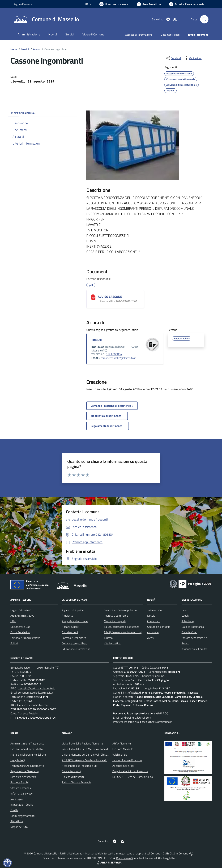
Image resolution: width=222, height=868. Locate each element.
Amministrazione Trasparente (27, 743)
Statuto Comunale (21, 788)
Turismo (108, 638)
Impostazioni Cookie (22, 805)
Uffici (13, 621)
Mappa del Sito (19, 827)
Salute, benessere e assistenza (122, 627)
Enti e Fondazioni (20, 632)
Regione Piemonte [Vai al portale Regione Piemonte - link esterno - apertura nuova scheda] (23, 4)
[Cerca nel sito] (204, 19)
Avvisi (37, 49)
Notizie (151, 616)
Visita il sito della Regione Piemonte (82, 743)
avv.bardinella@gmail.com (136, 718)
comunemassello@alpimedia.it (118, 358)
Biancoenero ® (125, 858)
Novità (25, 49)
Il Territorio (188, 621)
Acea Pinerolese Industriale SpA (80, 766)
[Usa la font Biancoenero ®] (114, 4)
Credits (14, 810)
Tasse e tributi (155, 610)
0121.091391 (24, 676)
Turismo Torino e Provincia (76, 782)
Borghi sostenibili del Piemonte (130, 771)
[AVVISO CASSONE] (93, 297)
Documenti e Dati (20, 627)
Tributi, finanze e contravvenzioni (123, 632)
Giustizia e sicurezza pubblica (120, 610)
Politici (14, 643)
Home (14, 49)
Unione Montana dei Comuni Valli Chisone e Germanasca (94, 755)
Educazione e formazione (76, 649)
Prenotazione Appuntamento (27, 766)
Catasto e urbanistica (74, 638)
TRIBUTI (97, 340)
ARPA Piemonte (122, 743)
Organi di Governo (21, 610)
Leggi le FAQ (18, 760)
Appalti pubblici (70, 627)
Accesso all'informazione (139, 35)
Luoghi (185, 616)
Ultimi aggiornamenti (22, 816)
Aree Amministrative (22, 616)
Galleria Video (189, 632)
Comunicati (154, 621)
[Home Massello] (46, 19)
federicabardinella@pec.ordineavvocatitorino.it (145, 722)
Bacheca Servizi (19, 782)
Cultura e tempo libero (74, 643)
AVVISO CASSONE (110, 297)
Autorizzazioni (70, 632)
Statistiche (17, 821)
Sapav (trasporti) (71, 771)
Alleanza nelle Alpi (123, 766)
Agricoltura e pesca (73, 610)
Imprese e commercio (116, 616)
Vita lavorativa (112, 643)
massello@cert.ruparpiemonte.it (36, 688)
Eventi (185, 610)
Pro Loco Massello (123, 749)
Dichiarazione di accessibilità (27, 749)
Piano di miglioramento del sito (28, 755)
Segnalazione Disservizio (24, 771)
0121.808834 (114, 354)
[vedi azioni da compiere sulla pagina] (193, 58)
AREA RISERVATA (109, 862)
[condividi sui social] (173, 58)
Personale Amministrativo (25, 638)
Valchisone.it (120, 755)
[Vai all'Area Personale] (187, 4)
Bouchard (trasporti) (73, 777)
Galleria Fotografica (193, 627)
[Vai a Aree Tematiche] (149, 4)
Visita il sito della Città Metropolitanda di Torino (89, 749)
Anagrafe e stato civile (75, 621)
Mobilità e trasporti (115, 621)
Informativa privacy (22, 793)
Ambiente (67, 616)
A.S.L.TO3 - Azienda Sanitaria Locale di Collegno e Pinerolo (95, 760)
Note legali (17, 799)
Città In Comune (179, 853)
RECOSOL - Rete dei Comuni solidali (133, 777)
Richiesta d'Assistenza (23, 777)
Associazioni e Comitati (195, 649)
